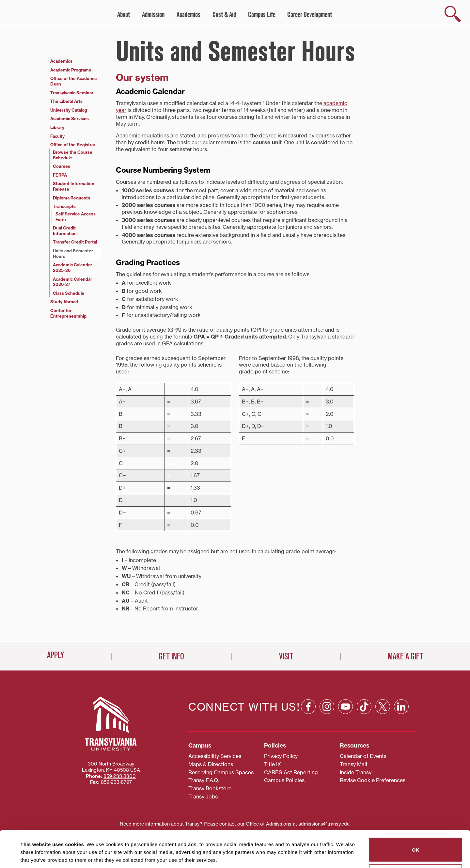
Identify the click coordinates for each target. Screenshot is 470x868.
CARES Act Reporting (291, 744)
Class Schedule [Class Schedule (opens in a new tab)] (69, 293)
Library (57, 127)
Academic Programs (71, 70)
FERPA (60, 175)
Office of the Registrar (73, 145)
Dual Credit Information (65, 231)
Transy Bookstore (210, 761)
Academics (188, 15)
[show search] (453, 14)
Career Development (310, 15)
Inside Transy (356, 744)
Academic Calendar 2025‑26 (72, 268)
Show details (32, 855)
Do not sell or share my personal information (416, 839)
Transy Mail (353, 736)
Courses (62, 166)
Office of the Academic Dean (73, 81)
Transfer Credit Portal (75, 242)
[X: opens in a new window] (383, 679)
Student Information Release (74, 186)
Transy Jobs (203, 768)
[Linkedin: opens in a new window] (401, 679)
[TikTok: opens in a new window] (364, 679)
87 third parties (72, 839)
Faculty (57, 136)
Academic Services (70, 118)
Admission (153, 15)
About (124, 15)
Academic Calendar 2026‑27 (72, 282)
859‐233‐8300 (120, 748)
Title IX (273, 736)
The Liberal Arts (66, 101)
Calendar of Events (363, 728)
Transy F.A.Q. (204, 752)
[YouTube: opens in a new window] (345, 679)
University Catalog (69, 110)
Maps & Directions (211, 736)
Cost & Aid (224, 15)
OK (416, 813)
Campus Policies (284, 752)
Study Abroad (64, 302)
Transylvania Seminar (72, 93)
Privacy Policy (281, 728)
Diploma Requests (71, 198)
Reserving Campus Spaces (221, 744)
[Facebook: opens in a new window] (308, 679)
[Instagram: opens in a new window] (327, 679)
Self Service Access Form (76, 217)
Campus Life (262, 15)
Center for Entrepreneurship (68, 313)
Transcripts (64, 206)
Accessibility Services (215, 728)
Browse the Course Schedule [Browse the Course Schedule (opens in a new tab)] (73, 155)
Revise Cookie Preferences (373, 752)
